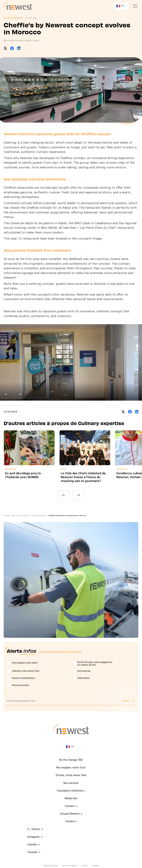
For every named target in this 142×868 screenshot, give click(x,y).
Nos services (84, 671)
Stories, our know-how (21, 516)
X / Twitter (35, 829)
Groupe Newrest (71, 814)
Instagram (35, 837)
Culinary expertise (39, 516)
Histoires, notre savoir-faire (26, 671)
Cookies (95, 866)
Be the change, (95, 664)
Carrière (71, 821)
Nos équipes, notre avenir (25, 663)
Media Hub (71, 798)
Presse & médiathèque (23, 678)
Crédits (85, 866)
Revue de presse (20, 685)
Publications (84, 678)
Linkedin (33, 845)
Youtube (34, 852)
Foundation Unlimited (71, 791)
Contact (71, 806)
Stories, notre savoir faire (71, 775)
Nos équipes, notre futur (71, 768)
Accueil (7, 516)
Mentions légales (70, 866)
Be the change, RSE (71, 760)
